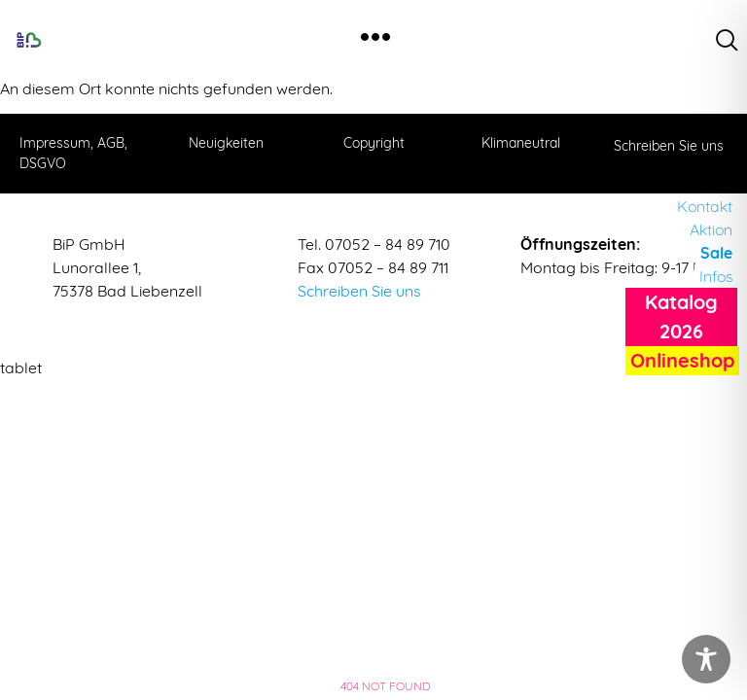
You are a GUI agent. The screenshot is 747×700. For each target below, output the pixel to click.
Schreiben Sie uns (359, 291)
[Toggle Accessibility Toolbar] (706, 659)
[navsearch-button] (727, 40)
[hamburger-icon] (375, 39)
